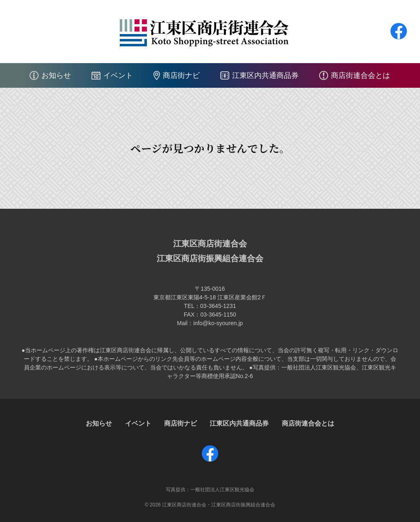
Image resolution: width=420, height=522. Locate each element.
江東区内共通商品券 (265, 75)
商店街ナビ (181, 75)
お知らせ (56, 75)
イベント (118, 75)
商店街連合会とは (361, 75)
